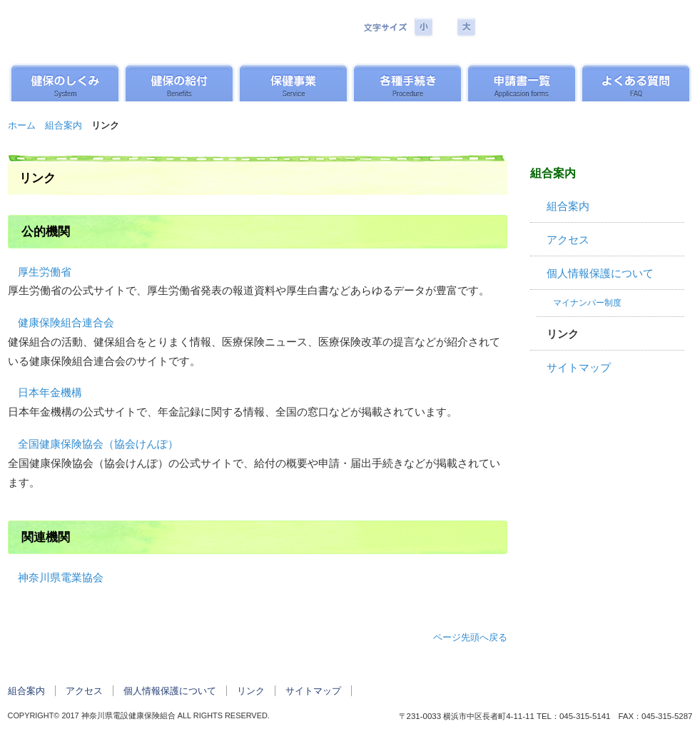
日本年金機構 (50, 393)
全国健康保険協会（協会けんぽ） (98, 444)
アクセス (568, 240)
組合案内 (64, 125)
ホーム (22, 125)
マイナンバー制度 (587, 303)
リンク (563, 334)
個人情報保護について (600, 273)
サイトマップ (579, 368)
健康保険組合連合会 (66, 323)
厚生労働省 (45, 272)
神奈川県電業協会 (61, 578)
